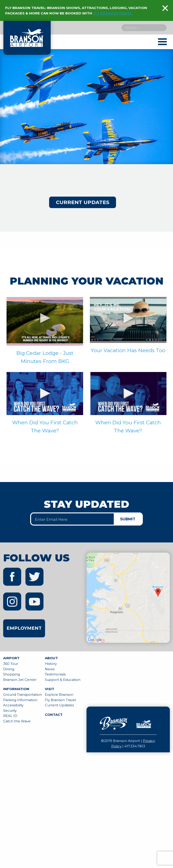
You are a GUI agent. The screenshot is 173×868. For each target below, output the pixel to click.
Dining (9, 669)
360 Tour (11, 664)
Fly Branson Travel (60, 700)
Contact (54, 715)
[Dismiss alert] (165, 8)
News (50, 669)
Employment (24, 628)
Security (10, 711)
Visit (50, 689)
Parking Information (20, 700)
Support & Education (63, 680)
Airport (11, 658)
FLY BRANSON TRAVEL (113, 13)
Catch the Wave (17, 721)
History (51, 664)
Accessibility (13, 705)
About (51, 658)
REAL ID (10, 716)
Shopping (11, 674)
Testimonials (55, 674)
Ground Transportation (23, 695)
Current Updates (83, 202)
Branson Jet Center (20, 680)
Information (16, 689)
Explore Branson (59, 695)
